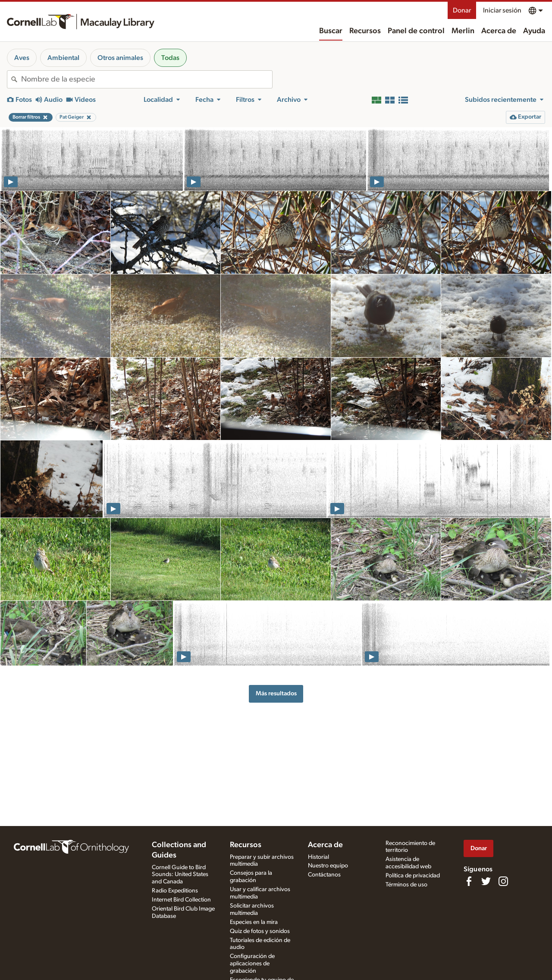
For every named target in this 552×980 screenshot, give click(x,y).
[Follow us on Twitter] (486, 881)
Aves (22, 58)
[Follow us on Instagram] (503, 881)
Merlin (463, 31)
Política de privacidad (413, 876)
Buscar (331, 31)
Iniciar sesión (502, 10)
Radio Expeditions (175, 891)
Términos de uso (406, 885)
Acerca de (499, 31)
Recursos (365, 31)
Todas (170, 58)
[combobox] (147, 79)
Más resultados (276, 693)
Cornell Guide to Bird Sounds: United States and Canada (180, 875)
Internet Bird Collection (181, 900)
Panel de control (416, 31)
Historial (318, 857)
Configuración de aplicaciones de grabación (252, 964)
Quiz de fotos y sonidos (260, 931)
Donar (462, 10)
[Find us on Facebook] (469, 881)
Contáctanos (324, 875)
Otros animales (120, 58)
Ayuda (534, 31)
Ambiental (63, 58)
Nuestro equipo (328, 866)
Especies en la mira (254, 922)
